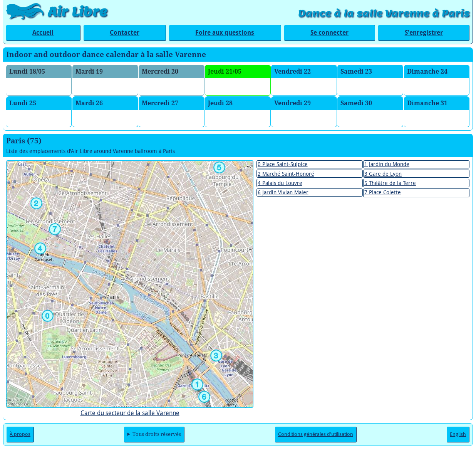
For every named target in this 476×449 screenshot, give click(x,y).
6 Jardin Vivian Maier (283, 192)
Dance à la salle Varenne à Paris (384, 13)
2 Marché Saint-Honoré (286, 174)
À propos (20, 434)
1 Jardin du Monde (387, 164)
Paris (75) (24, 141)
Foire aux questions (225, 33)
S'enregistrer (424, 33)
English (458, 434)
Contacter (125, 33)
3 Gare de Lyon (383, 174)
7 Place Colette (383, 192)
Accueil (43, 33)
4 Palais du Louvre (280, 183)
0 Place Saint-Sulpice (283, 164)
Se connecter (329, 33)
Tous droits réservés (157, 434)
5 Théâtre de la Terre (390, 183)
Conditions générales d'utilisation (316, 434)
